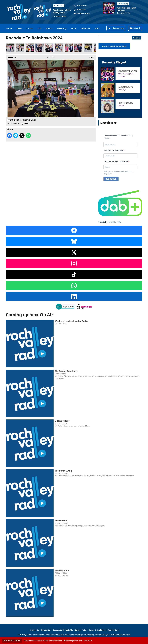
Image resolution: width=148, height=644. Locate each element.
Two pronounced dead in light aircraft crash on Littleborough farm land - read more (58, 641)
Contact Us (34, 630)
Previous (11, 57)
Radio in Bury (113, 630)
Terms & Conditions (97, 630)
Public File (69, 630)
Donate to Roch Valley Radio (114, 46)
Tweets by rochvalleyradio (110, 222)
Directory (62, 28)
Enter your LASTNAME (113, 150)
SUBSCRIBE (111, 179)
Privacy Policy (81, 630)
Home (9, 28)
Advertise (86, 28)
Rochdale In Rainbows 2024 (10, 48)
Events (49, 28)
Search (136, 38)
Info (97, 28)
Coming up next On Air (29, 315)
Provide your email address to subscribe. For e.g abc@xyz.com (118, 173)
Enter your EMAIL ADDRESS (116, 162)
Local (74, 28)
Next (90, 57)
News (19, 28)
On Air (30, 28)
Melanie (121, 106)
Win (39, 28)
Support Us (58, 630)
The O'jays (122, 90)
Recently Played (114, 62)
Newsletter (46, 630)
